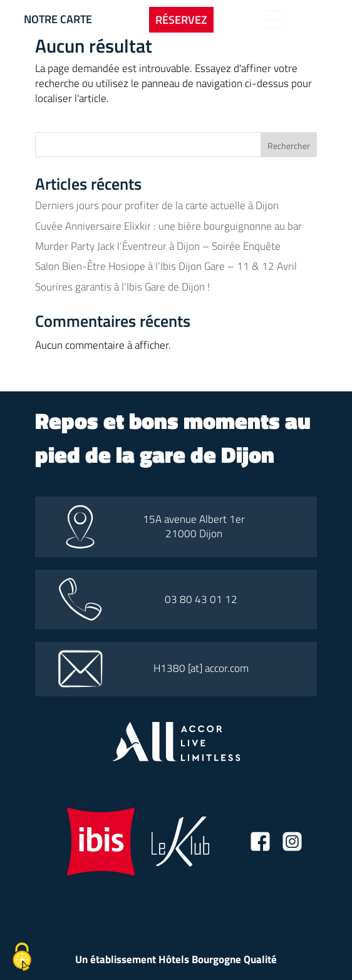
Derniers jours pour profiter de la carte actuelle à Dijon (157, 205)
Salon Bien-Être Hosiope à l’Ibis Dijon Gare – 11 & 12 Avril (166, 266)
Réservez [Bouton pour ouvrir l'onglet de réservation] (181, 20)
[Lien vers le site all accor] (176, 758)
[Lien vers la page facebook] (260, 843)
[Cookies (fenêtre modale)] (22, 958)
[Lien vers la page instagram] (292, 843)
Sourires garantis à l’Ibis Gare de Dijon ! (122, 287)
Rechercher (289, 146)
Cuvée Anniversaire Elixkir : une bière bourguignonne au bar (168, 226)
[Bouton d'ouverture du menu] (274, 19)
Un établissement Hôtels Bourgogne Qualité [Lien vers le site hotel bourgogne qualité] (176, 959)
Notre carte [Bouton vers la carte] (58, 19)
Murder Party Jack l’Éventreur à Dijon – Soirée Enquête (158, 246)
